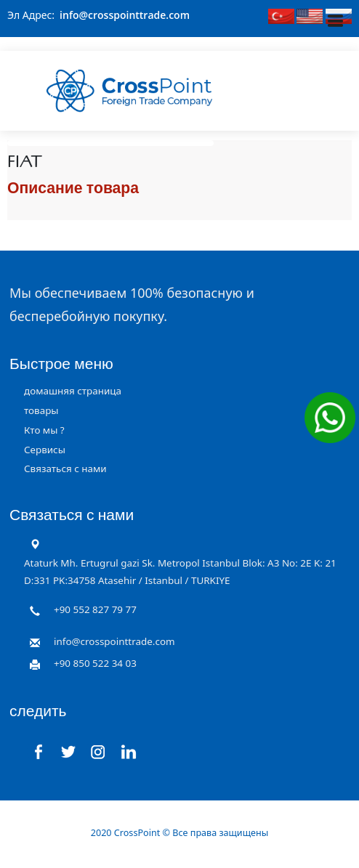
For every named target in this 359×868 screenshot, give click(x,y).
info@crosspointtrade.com (125, 15)
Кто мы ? (44, 430)
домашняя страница (73, 391)
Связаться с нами (65, 469)
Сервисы (45, 450)
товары (41, 410)
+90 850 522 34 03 (95, 663)
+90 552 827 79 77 (95, 609)
